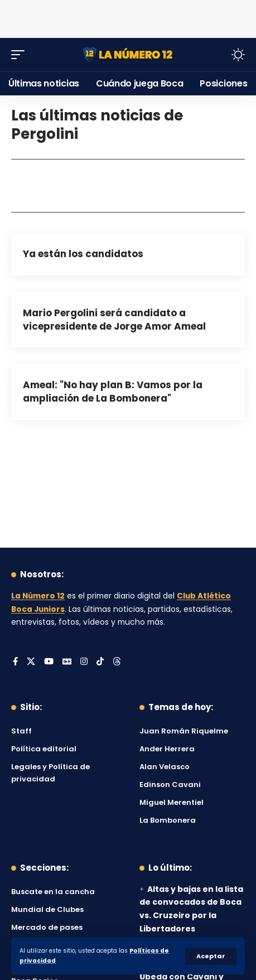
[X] (31, 662)
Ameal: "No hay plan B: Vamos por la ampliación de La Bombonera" (113, 392)
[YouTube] (49, 662)
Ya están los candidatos (83, 254)
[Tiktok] (100, 662)
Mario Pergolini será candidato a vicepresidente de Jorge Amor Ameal (114, 320)
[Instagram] (84, 662)
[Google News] (67, 662)
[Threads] (117, 662)
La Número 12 (38, 596)
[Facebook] (15, 662)
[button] (211, 956)
